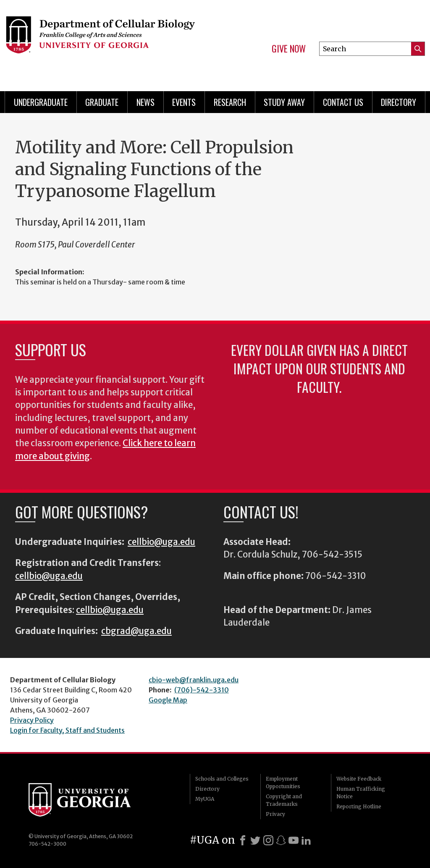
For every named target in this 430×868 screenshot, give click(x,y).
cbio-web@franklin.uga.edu (194, 680)
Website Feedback (359, 779)
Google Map (168, 700)
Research (230, 102)
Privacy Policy (32, 720)
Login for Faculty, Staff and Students (67, 730)
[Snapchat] (281, 840)
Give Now (289, 49)
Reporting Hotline (359, 806)
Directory (399, 102)
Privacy (275, 814)
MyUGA (205, 799)
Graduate (102, 102)
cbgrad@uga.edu (136, 631)
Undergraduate (41, 102)
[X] (255, 840)
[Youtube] (294, 840)
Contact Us (343, 102)
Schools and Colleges (222, 779)
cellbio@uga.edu (161, 542)
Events (184, 102)
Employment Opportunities (283, 783)
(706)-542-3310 (202, 690)
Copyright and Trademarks (284, 800)
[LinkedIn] (306, 840)
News (146, 102)
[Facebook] (243, 840)
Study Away (284, 102)
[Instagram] (268, 840)
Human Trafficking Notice (361, 793)
